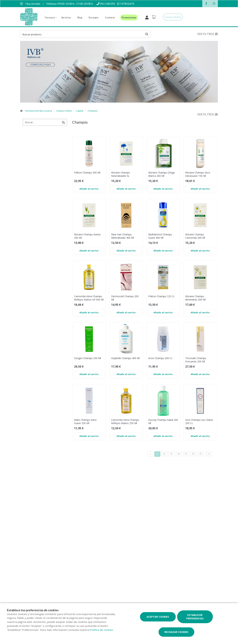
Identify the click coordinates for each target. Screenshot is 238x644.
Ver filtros (207, 34)
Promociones (129, 17)
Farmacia (50, 17)
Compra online (173, 17)
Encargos (94, 17)
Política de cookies (102, 630)
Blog (80, 17)
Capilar (80, 111)
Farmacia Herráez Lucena (38, 111)
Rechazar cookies (176, 632)
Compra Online (64, 111)
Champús (93, 111)
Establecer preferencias (195, 617)
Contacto (110, 17)
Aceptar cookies (158, 617)
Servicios (66, 17)
